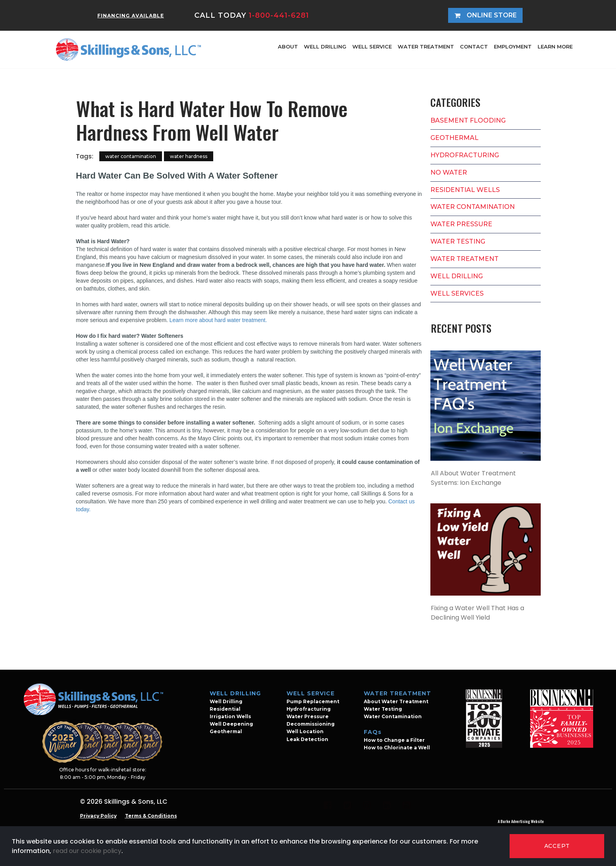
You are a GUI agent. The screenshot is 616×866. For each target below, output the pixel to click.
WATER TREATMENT (426, 47)
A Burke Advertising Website (521, 821)
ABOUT (288, 47)
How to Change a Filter (394, 740)
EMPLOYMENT (513, 47)
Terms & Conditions (151, 816)
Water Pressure (308, 716)
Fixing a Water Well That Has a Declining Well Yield (477, 613)
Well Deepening (231, 724)
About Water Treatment (396, 701)
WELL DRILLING (325, 47)
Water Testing (383, 709)
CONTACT (474, 47)
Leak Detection (307, 739)
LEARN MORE (555, 47)
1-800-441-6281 (279, 15)
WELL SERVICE (372, 47)
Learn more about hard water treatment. (218, 320)
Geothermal (226, 731)
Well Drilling (226, 701)
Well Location (305, 731)
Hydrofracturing (309, 709)
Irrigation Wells (230, 716)
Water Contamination (393, 716)
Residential (225, 709)
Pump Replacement (313, 701)
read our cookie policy (87, 851)
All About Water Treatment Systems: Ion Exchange (473, 478)
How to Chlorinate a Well (397, 748)
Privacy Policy (98, 816)
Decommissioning (311, 724)
